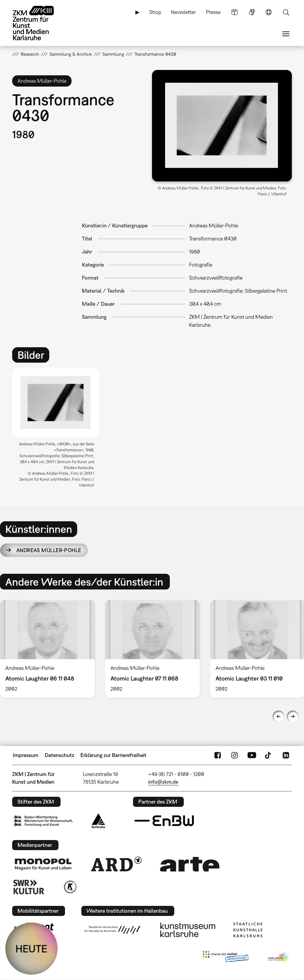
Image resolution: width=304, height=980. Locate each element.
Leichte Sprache (235, 12)
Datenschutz (60, 755)
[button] (222, 126)
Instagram (235, 755)
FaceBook (218, 755)
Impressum (26, 755)
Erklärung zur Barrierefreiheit (113, 755)
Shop (155, 12)
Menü (286, 34)
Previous (278, 716)
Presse (213, 12)
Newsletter (183, 12)
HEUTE (31, 949)
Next (293, 716)
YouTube (252, 755)
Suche (286, 12)
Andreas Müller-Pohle (49, 550)
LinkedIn (286, 755)
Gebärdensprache (252, 12)
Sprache (269, 12)
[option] (58, 430)
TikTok (269, 755)
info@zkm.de (163, 782)
